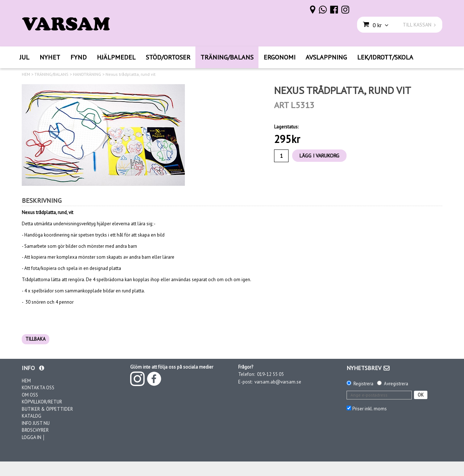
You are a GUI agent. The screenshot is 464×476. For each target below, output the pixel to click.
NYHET (50, 57)
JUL (24, 57)
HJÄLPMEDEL (116, 57)
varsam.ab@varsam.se (278, 382)
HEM (26, 74)
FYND (78, 57)
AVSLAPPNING (326, 57)
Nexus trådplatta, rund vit (130, 74)
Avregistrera (396, 384)
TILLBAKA (36, 339)
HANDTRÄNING (87, 74)
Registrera (363, 384)
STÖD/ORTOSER (168, 57)
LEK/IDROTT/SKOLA (385, 57)
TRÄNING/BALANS (227, 57)
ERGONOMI (279, 57)
